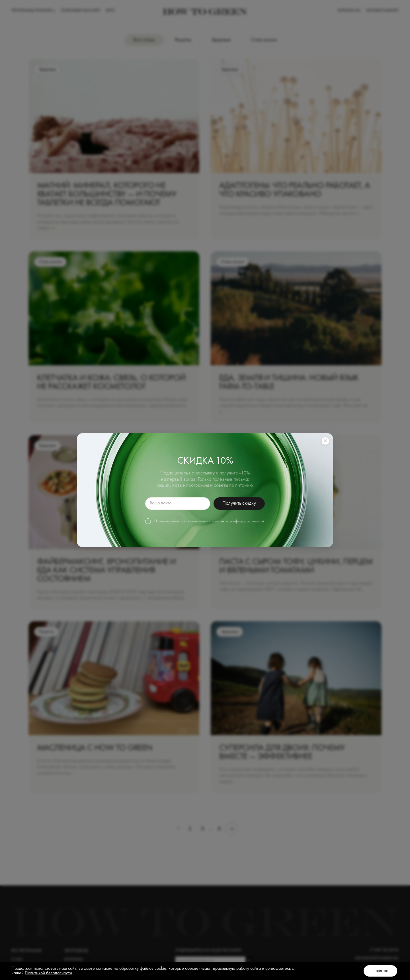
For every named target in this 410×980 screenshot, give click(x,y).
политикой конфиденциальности (238, 521)
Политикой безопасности (48, 973)
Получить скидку (239, 503)
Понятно (380, 971)
